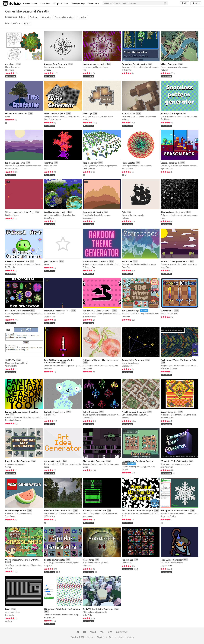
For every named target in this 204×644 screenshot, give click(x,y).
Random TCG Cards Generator (97, 311)
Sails (124, 212)
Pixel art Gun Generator (94, 461)
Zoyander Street (167, 418)
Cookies (130, 637)
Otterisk (125, 469)
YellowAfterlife (11, 366)
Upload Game (61, 3)
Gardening (34, 17)
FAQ (102, 632)
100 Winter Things (131, 311)
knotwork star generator (94, 64)
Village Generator (169, 64)
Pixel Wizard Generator (172, 560)
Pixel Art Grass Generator (17, 261)
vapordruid (87, 368)
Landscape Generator (15, 163)
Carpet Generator (169, 412)
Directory (101, 637)
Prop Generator (90, 163)
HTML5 (27, 24)
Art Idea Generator (53, 461)
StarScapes (127, 261)
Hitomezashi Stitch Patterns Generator (62, 609)
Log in (185, 3)
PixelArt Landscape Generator (175, 261)
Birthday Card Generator (95, 510)
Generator (47, 17)
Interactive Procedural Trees (57, 311)
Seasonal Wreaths (36, 11)
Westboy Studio (12, 169)
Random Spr (127, 560)
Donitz (8, 316)
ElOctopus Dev (89, 267)
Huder (8, 116)
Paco (163, 218)
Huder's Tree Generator (16, 113)
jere (46, 169)
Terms (111, 637)
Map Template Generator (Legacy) (138, 510)
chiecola (8, 568)
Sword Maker (167, 311)
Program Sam (50, 617)
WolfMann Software (169, 368)
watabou (48, 70)
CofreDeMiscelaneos (52, 119)
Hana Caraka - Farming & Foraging (138, 461)
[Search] (165, 3)
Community (93, 3)
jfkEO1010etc (50, 516)
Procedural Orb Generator (17, 311)
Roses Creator (128, 163)
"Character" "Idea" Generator (174, 461)
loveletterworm (167, 467)
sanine (47, 264)
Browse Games (30, 3)
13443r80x (10, 360)
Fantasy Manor (129, 113)
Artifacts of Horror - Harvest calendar (100, 360)
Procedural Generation (64, 17)
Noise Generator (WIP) (55, 113)
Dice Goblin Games (13, 420)
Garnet (8, 467)
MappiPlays (165, 267)
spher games (88, 516)
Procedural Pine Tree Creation (58, 510)
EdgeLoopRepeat (12, 215)
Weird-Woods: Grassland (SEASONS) (22, 560)
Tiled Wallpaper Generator (173, 212)
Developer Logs (78, 3)
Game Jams (45, 3)
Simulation (82, 17)
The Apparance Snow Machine (175, 510)
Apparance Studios (168, 516)
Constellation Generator (133, 360)
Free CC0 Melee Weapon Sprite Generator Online (59, 361)
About (93, 632)
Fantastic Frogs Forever (55, 412)
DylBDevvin (10, 267)
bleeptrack (9, 70)
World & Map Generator (55, 212)
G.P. (46, 418)
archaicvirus (127, 70)
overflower (10, 64)
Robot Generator (91, 412)
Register (196, 3)
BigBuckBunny (167, 169)
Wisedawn (87, 566)
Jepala (47, 467)
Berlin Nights (49, 218)
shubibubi (126, 316)
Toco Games (10, 516)
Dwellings (88, 113)
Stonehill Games (89, 316)
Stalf (124, 516)
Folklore (23, 17)
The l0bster (165, 119)
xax (84, 70)
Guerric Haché (89, 169)
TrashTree (49, 163)
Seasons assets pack (170, 163)
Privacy (120, 637)
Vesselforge (88, 560)
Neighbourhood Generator (134, 412)
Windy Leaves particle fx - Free (20, 212)
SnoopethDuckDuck (169, 314)
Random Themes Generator (96, 261)
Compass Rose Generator (56, 64)
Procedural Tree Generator (134, 64)
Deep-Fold (126, 267)
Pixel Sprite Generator (55, 560)
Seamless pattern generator (174, 113)
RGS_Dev (48, 368)
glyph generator (51, 261)
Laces (8, 609)
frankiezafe (10, 615)
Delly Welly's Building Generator (98, 609)
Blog (110, 632)
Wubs (85, 467)
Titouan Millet (127, 169)
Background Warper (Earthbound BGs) (179, 360)
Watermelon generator (16, 510)
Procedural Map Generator (18, 461)
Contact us (122, 632)
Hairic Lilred (88, 418)
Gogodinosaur (89, 218)
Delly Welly (87, 615)
